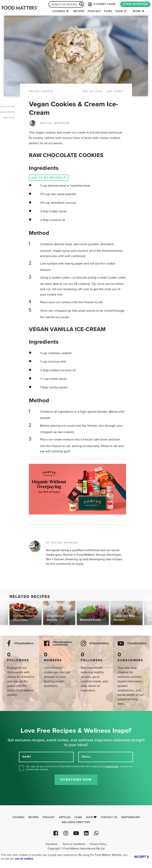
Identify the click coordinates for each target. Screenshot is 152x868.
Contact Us (109, 817)
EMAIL (86, 757)
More (137, 11)
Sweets (48, 91)
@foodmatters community (62, 644)
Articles (65, 817)
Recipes (79, 11)
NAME (27, 757)
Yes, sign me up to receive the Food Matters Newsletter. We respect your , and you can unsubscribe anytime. (79, 768)
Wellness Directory (76, 822)
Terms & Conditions (74, 844)
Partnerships (131, 817)
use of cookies (24, 859)
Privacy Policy (98, 844)
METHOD (9, 118)
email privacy (112, 766)
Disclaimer (52, 844)
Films (108, 11)
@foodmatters (24, 643)
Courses (59, 11)
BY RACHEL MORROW (62, 543)
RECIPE (34, 91)
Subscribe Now (76, 780)
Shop (121, 11)
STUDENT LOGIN (101, 4)
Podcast (94, 11)
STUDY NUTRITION (135, 4)
